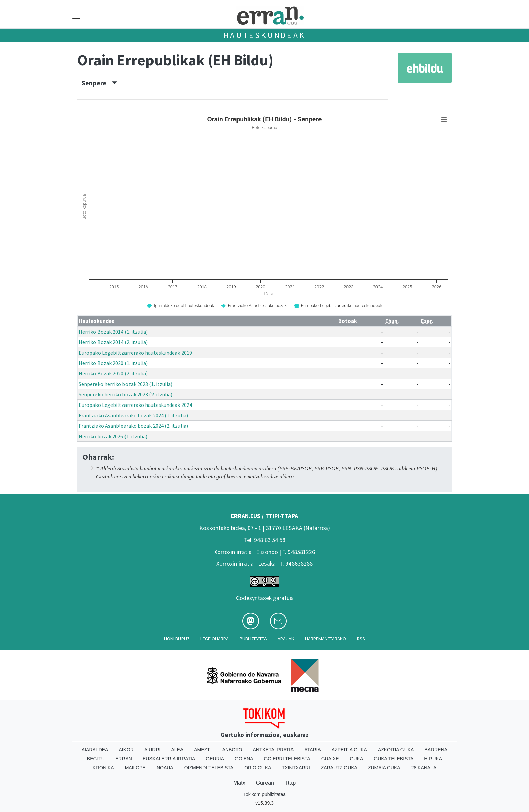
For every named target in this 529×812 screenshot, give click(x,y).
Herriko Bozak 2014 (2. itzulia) (113, 342)
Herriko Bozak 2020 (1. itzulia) (113, 363)
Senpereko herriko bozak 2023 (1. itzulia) (126, 384)
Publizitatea (253, 639)
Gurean (265, 783)
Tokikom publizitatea (264, 794)
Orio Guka (258, 768)
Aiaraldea (95, 750)
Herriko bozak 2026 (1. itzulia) (113, 436)
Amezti (203, 750)
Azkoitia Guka (396, 750)
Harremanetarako (326, 639)
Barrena (436, 750)
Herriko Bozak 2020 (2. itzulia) (113, 373)
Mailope (135, 768)
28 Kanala (424, 768)
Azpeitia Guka (349, 750)
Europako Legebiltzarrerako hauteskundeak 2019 (135, 353)
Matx (239, 783)
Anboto (232, 750)
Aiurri (152, 750)
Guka (357, 759)
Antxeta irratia (273, 750)
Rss (361, 639)
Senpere (100, 83)
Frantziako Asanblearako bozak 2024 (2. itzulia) (133, 426)
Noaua (165, 768)
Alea (177, 750)
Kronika (103, 768)
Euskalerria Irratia (169, 759)
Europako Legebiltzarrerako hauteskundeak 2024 (135, 405)
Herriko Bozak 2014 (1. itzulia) (113, 332)
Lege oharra (215, 639)
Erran (124, 759)
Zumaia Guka (384, 768)
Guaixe (330, 759)
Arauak (286, 639)
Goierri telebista (287, 759)
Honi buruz (177, 639)
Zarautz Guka (339, 768)
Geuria (215, 759)
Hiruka (433, 759)
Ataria (313, 750)
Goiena (244, 759)
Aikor (126, 750)
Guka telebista (394, 759)
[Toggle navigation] (76, 16)
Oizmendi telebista (209, 768)
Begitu (96, 759)
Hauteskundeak (264, 35)
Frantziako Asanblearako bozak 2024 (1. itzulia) (133, 415)
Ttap (290, 783)
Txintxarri (296, 768)
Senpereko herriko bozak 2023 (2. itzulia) (126, 394)
